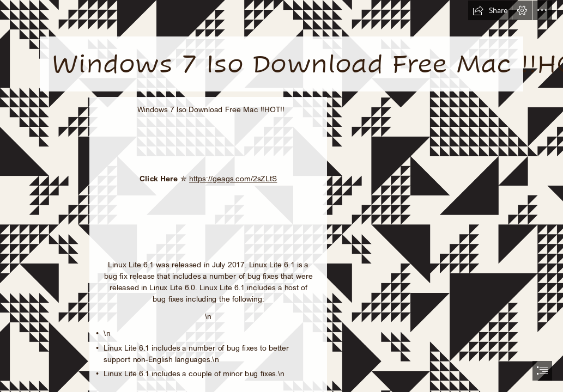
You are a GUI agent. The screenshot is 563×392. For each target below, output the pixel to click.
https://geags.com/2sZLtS (233, 178)
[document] (282, 196)
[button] (490, 10)
